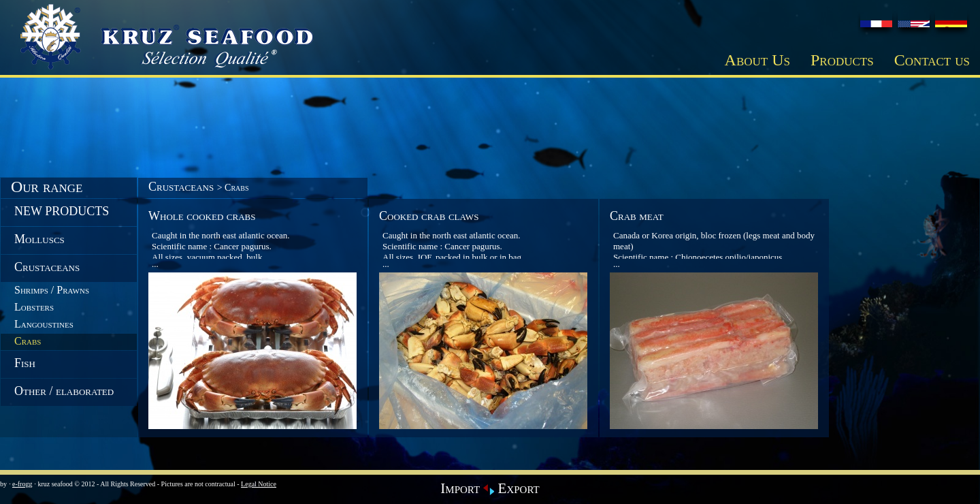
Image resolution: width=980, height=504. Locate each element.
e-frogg (22, 484)
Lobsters (34, 307)
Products (842, 60)
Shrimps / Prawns (52, 290)
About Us (757, 60)
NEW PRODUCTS (62, 211)
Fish (25, 363)
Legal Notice (259, 484)
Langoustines (44, 324)
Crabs (28, 341)
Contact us (932, 60)
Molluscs (39, 239)
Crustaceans (47, 267)
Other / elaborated (64, 391)
